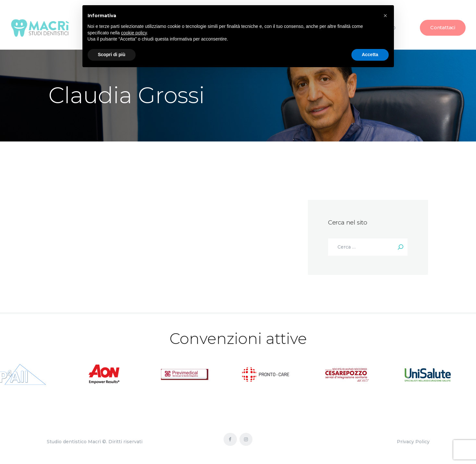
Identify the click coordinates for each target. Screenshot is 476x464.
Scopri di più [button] (112, 55)
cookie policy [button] (134, 33)
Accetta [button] (370, 55)
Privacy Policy (413, 442)
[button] (385, 16)
